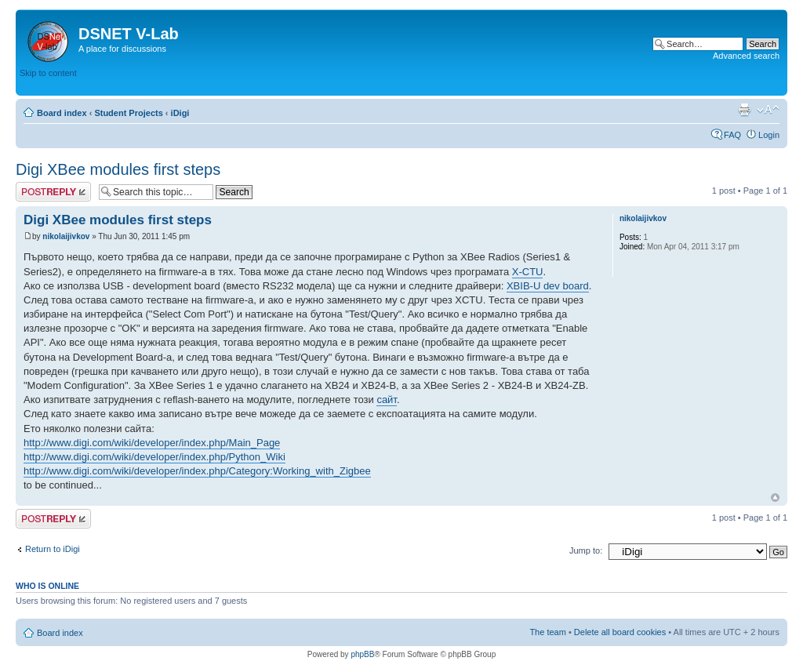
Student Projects (128, 113)
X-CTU (528, 272)
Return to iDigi (53, 549)
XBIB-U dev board (548, 286)
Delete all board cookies (620, 632)
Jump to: (586, 550)
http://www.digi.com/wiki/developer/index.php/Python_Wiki (154, 457)
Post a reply (53, 192)
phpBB (362, 654)
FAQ (732, 135)
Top (775, 498)
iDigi (180, 113)
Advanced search (746, 56)
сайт (387, 400)
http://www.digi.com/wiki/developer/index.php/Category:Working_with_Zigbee (197, 471)
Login (769, 135)
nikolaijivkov (66, 236)
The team (547, 632)
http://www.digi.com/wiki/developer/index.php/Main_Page (152, 443)
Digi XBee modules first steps (118, 169)
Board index (62, 113)
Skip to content (48, 73)
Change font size (768, 110)
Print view (744, 110)
